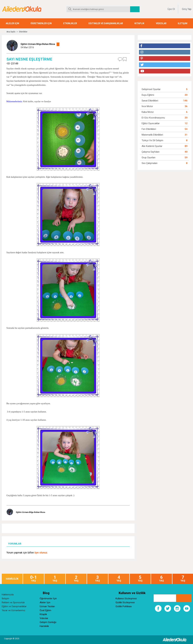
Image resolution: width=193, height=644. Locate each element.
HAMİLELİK (12, 579)
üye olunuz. (41, 553)
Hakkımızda (8, 595)
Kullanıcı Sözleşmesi (126, 599)
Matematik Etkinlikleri (152, 135)
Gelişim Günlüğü (48, 622)
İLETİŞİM (183, 23)
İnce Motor (147, 106)
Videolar (44, 618)
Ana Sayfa (11, 32)
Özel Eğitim (45, 610)
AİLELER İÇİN (12, 23)
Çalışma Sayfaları (151, 152)
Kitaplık (43, 614)
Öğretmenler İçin (48, 599)
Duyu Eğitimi (148, 95)
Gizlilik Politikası (124, 606)
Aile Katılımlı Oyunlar (152, 146)
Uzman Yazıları (47, 606)
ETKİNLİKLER (70, 23)
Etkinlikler (23, 32)
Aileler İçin (45, 602)
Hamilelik (44, 626)
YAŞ (34, 579)
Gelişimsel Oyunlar (151, 89)
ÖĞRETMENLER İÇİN (41, 23)
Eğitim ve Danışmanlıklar (14, 606)
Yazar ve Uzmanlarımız (14, 610)
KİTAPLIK (139, 23)
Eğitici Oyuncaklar (151, 123)
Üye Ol (171, 9)
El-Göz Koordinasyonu (153, 118)
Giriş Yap (187, 9)
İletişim (5, 599)
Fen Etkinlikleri (149, 129)
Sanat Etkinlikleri (150, 101)
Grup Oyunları (149, 157)
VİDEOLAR (161, 23)
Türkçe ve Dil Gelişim (152, 140)
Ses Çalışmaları (150, 163)
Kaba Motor (148, 112)
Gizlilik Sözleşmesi (125, 602)
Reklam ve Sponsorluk (13, 602)
